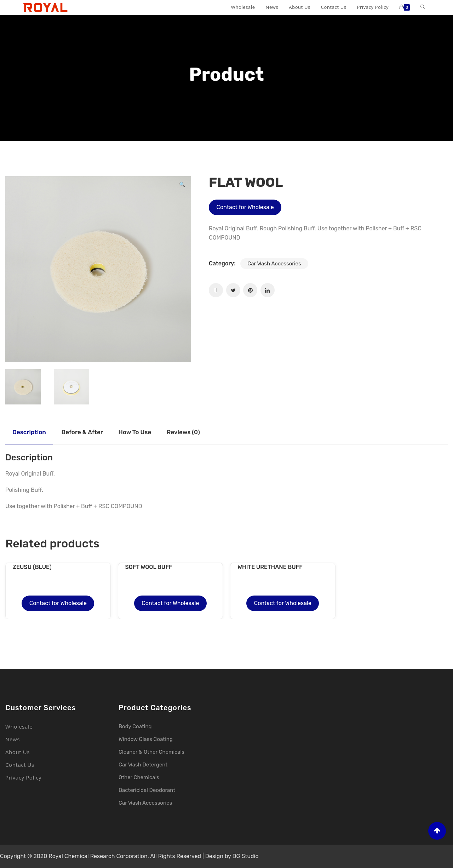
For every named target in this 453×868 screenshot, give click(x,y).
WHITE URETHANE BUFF (270, 567)
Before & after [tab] (82, 432)
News (13, 739)
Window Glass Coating (146, 739)
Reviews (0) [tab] (183, 432)
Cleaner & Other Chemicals (151, 752)
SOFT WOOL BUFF (149, 567)
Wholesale (19, 726)
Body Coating (135, 726)
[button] (182, 185)
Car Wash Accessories (274, 264)
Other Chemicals (139, 777)
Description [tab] (29, 432)
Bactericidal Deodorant (147, 790)
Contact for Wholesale (245, 207)
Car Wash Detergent (143, 765)
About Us (18, 752)
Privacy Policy (23, 777)
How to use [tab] (135, 432)
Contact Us (20, 765)
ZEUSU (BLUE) (32, 567)
